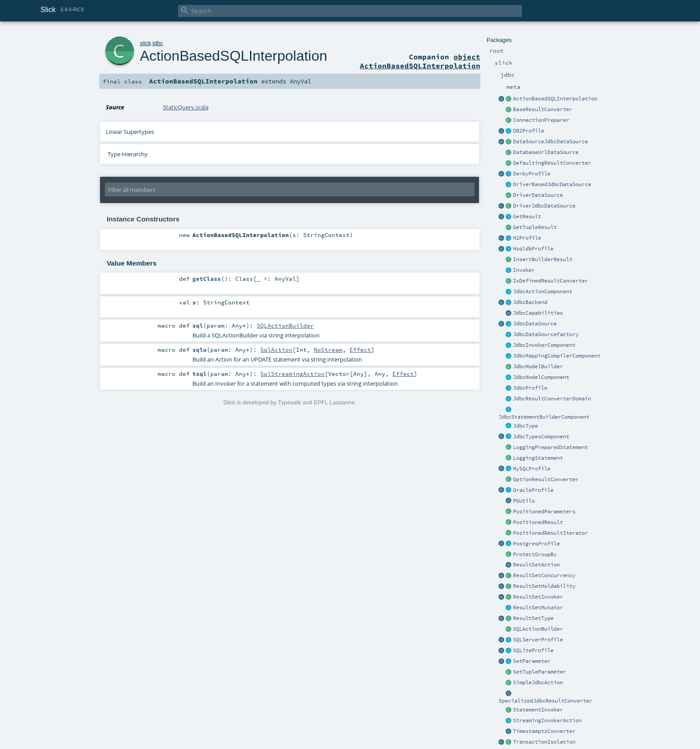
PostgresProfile (536, 544)
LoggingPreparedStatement (550, 447)
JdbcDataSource (535, 324)
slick (145, 43)
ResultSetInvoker (538, 597)
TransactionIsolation (544, 742)
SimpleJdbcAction (538, 682)
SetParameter (532, 661)
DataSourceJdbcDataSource (550, 141)
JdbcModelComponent (541, 377)
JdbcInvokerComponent (544, 345)
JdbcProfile (530, 388)
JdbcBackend (530, 302)
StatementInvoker (538, 710)
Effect (360, 350)
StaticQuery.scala (186, 107)
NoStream (328, 350)
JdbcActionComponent (543, 291)
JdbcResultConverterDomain (552, 399)
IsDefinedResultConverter (550, 281)
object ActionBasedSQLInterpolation (420, 61)
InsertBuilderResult (543, 259)
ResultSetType (533, 618)
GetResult (527, 216)
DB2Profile (529, 131)
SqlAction (276, 350)
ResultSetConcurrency (544, 575)
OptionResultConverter (546, 479)
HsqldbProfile (533, 249)
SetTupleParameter (540, 672)
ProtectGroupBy (535, 554)
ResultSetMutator (538, 608)
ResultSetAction (536, 565)
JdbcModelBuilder (538, 366)
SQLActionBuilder (538, 629)
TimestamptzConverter (544, 731)
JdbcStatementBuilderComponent (544, 417)
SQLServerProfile (538, 640)
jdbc (158, 43)
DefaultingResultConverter (552, 163)
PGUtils (524, 501)
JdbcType (525, 426)
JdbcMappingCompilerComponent (557, 356)
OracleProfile (533, 490)
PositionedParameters (544, 512)
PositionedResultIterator (550, 533)
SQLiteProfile (533, 650)
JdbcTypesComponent (541, 437)
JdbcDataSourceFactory (546, 334)
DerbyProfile (532, 174)
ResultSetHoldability (544, 586)
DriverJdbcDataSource (544, 206)
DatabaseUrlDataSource (546, 152)
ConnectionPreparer (541, 120)
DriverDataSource (538, 195)
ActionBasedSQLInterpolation (555, 99)
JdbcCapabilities (538, 313)
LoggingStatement (538, 458)
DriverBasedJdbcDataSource (552, 184)
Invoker (524, 270)
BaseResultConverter (543, 109)
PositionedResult (538, 522)
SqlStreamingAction (292, 374)
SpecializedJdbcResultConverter (546, 701)
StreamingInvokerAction (547, 720)
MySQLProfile (532, 469)
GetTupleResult (535, 227)
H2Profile (527, 238)
